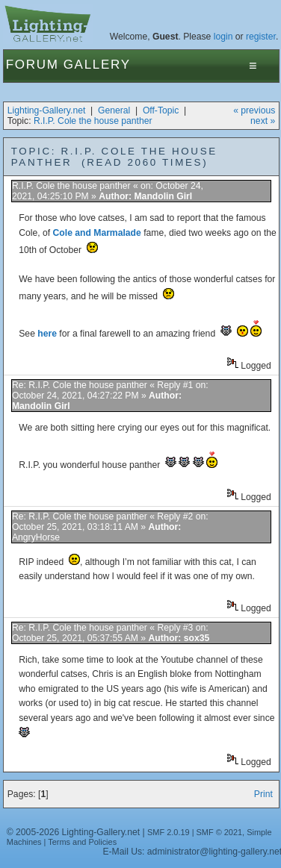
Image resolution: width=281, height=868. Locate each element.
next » (263, 121)
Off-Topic (161, 110)
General (114, 110)
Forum (33, 65)
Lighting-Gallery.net (47, 110)
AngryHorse (36, 537)
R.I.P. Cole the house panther (93, 121)
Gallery (97, 65)
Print (263, 794)
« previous (254, 110)
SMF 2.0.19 (169, 832)
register (261, 37)
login (223, 37)
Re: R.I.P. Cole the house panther (80, 385)
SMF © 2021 (220, 832)
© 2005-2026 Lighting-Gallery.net (73, 832)
